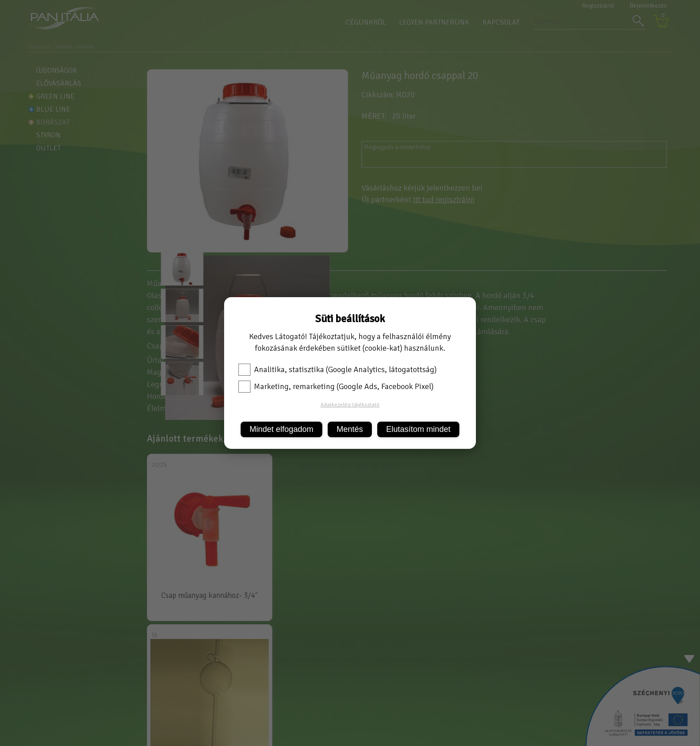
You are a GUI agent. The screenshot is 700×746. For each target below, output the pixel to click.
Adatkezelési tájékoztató (350, 405)
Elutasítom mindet (418, 429)
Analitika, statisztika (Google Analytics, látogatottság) (337, 369)
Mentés (350, 429)
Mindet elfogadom (281, 429)
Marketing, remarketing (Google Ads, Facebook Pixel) (336, 386)
